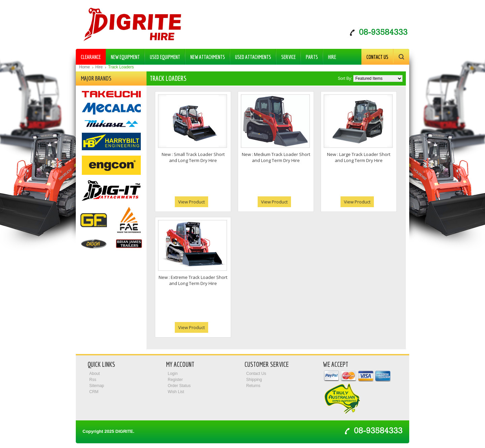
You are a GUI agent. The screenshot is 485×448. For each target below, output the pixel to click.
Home (85, 67)
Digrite (124, 431)
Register (175, 380)
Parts (310, 56)
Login (173, 374)
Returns (253, 386)
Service (288, 57)
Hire (330, 56)
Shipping (254, 380)
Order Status (179, 386)
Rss (93, 380)
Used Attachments (251, 56)
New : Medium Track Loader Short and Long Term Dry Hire (276, 157)
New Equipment (123, 56)
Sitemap (97, 386)
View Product (191, 202)
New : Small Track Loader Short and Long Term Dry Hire (193, 157)
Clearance (91, 57)
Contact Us (377, 57)
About (94, 374)
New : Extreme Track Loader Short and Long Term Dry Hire (193, 280)
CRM (94, 392)
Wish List (176, 392)
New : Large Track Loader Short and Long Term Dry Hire (359, 157)
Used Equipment (163, 56)
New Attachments (206, 56)
